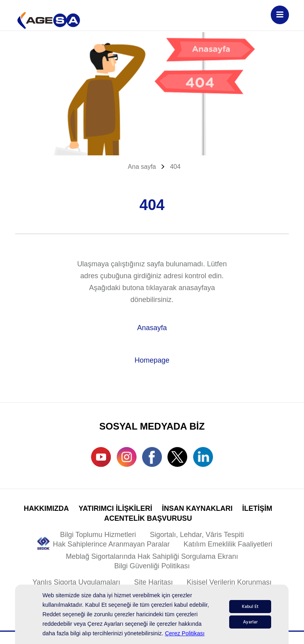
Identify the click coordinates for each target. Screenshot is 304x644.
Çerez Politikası (185, 633)
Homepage (152, 360)
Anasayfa (152, 328)
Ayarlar (250, 622)
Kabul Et (250, 607)
